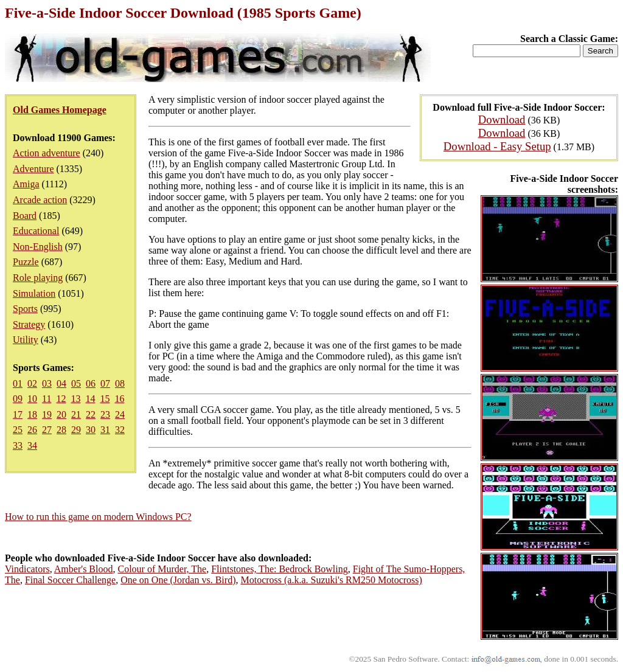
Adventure (33, 169)
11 (47, 399)
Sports (25, 309)
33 (18, 445)
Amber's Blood (84, 569)
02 (32, 383)
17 (18, 414)
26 (32, 430)
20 (61, 414)
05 (76, 383)
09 (18, 399)
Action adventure (47, 153)
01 (18, 383)
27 (47, 430)
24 (120, 414)
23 (105, 414)
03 (47, 383)
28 (61, 430)
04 (61, 383)
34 (32, 445)
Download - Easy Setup (497, 146)
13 (75, 399)
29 (76, 430)
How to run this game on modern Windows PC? (98, 517)
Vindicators (27, 569)
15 (105, 399)
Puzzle (26, 262)
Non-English (38, 247)
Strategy (29, 324)
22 (91, 414)
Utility (26, 340)
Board (25, 216)
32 (120, 430)
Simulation (34, 293)
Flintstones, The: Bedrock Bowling (280, 569)
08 (120, 383)
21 (76, 414)
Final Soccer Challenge (70, 580)
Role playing (38, 278)
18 (32, 414)
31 (105, 430)
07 (105, 383)
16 (119, 399)
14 (90, 399)
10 (32, 399)
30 (91, 430)
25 (18, 430)
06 (91, 383)
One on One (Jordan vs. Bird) (178, 580)
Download (502, 120)
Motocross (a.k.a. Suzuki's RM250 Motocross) (331, 580)
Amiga (26, 184)
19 (47, 414)
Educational (36, 231)
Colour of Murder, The (162, 569)
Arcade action (40, 200)
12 (61, 399)
